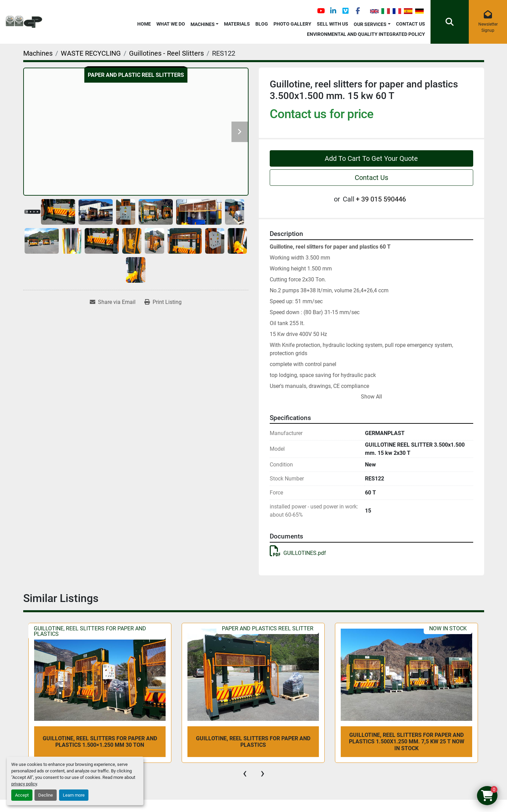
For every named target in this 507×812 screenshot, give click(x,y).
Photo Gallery (292, 24)
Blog (262, 24)
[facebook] (358, 11)
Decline (46, 795)
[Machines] (38, 53)
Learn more (74, 795)
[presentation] (245, 773)
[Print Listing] (163, 302)
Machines (203, 24)
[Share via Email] (113, 302)
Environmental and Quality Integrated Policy (366, 34)
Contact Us (411, 24)
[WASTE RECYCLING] (91, 53)
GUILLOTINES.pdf (298, 553)
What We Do (171, 24)
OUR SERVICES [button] (370, 24)
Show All (371, 397)
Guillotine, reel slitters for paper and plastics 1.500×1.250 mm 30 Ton (100, 742)
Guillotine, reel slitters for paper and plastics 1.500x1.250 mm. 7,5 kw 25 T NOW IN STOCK (407, 741)
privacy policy (24, 784)
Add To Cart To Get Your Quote (371, 158)
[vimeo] (346, 11)
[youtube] (321, 11)
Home (144, 24)
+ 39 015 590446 (381, 199)
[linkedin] (333, 11)
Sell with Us (333, 24)
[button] (205, 23)
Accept (22, 795)
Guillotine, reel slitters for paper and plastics (253, 742)
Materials (237, 24)
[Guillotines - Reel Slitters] (166, 53)
